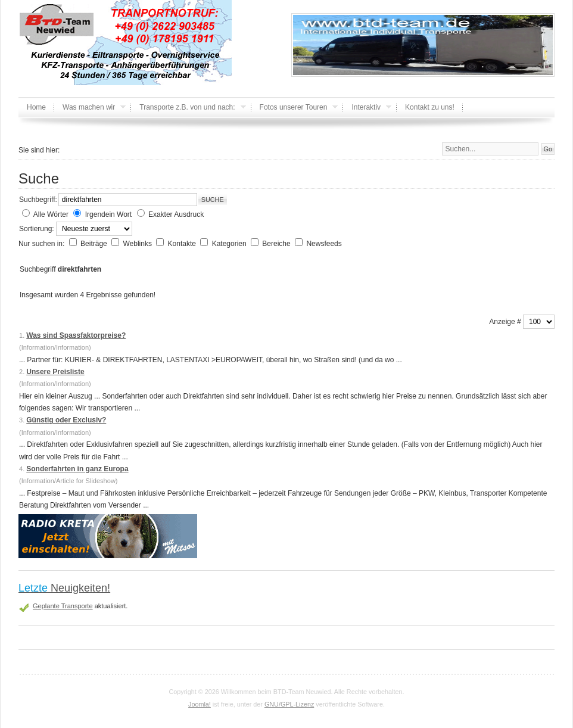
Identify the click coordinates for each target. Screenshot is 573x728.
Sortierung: (38, 229)
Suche (213, 200)
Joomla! (200, 704)
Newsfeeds (324, 244)
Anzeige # (506, 322)
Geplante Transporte (63, 606)
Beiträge (95, 244)
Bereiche (277, 244)
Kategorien (230, 244)
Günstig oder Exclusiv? (66, 420)
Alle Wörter (51, 214)
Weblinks (138, 244)
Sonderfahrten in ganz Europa (77, 469)
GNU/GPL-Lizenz (289, 704)
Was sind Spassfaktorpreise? (76, 335)
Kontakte (183, 244)
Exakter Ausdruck (176, 214)
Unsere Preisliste (55, 372)
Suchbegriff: (38, 200)
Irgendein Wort (109, 214)
